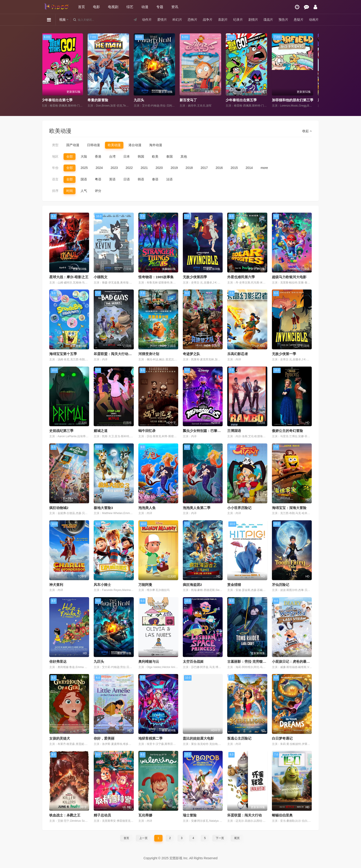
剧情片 (253, 20)
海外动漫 (156, 145)
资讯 (175, 7)
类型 (55, 145)
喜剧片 (223, 20)
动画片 (314, 20)
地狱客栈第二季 (150, 738)
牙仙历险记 (281, 585)
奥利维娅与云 (149, 661)
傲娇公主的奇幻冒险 (287, 431)
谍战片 (268, 20)
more (264, 168)
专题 (160, 7)
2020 (159, 168)
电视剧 (113, 7)
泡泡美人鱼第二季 (197, 508)
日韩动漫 (93, 145)
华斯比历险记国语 (58, 100)
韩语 (141, 179)
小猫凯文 (101, 277)
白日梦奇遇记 (282, 738)
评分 (98, 191)
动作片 (147, 20)
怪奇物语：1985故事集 (156, 277)
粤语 (98, 179)
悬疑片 (299, 20)
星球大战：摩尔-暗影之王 (69, 277)
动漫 (145, 7)
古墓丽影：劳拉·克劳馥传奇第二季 (254, 661)
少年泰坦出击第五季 (290, 100)
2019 (174, 168)
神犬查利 (56, 585)
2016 (219, 168)
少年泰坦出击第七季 (106, 100)
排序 (55, 191)
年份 (55, 168)
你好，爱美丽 (104, 738)
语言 (55, 179)
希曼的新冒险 (147, 100)
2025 (84, 168)
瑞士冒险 (190, 815)
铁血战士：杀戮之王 (65, 815)
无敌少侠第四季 (195, 277)
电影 (96, 7)
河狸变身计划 (149, 354)
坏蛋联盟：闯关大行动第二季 (116, 354)
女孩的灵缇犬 (60, 738)
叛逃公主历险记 (239, 738)
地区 (55, 156)
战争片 (208, 20)
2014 (249, 168)
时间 (70, 191)
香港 (98, 156)
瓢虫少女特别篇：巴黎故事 (204, 431)
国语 (84, 179)
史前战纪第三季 (61, 431)
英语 (112, 179)
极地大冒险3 (103, 508)
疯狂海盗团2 (192, 585)
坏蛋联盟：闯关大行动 (245, 815)
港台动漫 (135, 145)
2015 (234, 168)
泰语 (155, 179)
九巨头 (188, 100)
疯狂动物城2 (59, 508)
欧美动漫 (114, 145)
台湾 (112, 156)
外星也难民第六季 (241, 277)
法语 (169, 179)
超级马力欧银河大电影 (289, 277)
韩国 (141, 156)
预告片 (283, 20)
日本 (127, 156)
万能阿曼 (145, 585)
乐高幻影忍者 (238, 354)
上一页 (143, 838)
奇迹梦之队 (191, 354)
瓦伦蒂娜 (145, 815)
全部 (70, 156)
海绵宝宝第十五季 (63, 354)
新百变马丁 (237, 100)
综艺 (130, 7)
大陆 (84, 156)
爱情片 (162, 20)
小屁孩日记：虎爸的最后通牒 (294, 661)
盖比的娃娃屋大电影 (198, 738)
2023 (114, 168)
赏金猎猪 (234, 585)
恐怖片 (192, 20)
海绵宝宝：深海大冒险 (289, 508)
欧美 (155, 156)
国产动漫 (73, 145)
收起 (307, 131)
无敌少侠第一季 (284, 354)
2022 (129, 168)
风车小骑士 (102, 585)
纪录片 (238, 20)
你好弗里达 (58, 661)
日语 (127, 179)
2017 (204, 168)
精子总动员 (102, 815)
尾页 (237, 838)
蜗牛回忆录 (147, 431)
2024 (99, 168)
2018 (189, 168)
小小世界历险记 (239, 508)
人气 (84, 191)
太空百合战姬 (193, 661)
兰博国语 (234, 431)
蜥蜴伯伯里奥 (282, 815)
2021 (144, 168)
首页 (82, 7)
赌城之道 (101, 431)
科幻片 (177, 20)
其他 (184, 156)
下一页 (220, 838)
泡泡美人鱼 (147, 508)
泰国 (169, 156)
